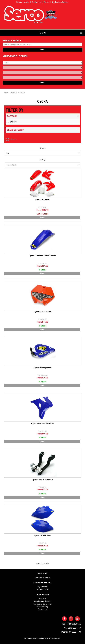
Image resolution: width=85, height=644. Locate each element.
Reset (14, 139)
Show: (42, 148)
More (42, 218)
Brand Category (15, 130)
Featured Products (42, 577)
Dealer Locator (23, 2)
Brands (14, 93)
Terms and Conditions (42, 604)
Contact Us (36, 2)
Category (12, 116)
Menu (43, 33)
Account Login (42, 589)
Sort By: (42, 160)
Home (6, 93)
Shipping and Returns (42, 601)
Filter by (14, 110)
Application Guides (60, 2)
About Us (42, 599)
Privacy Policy (42, 607)
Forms (46, 2)
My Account (42, 587)
